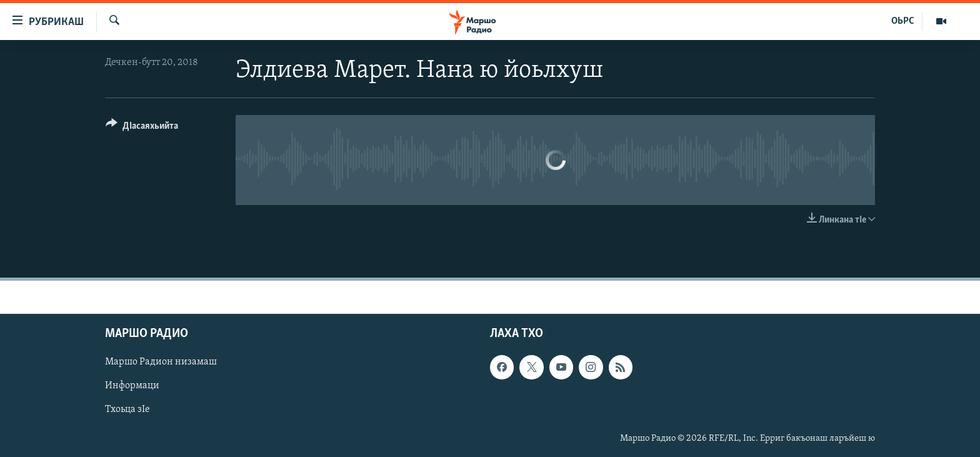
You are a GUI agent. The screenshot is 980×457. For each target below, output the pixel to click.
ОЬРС (903, 21)
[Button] (142, 128)
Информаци (132, 386)
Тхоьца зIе (127, 410)
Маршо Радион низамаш (161, 363)
